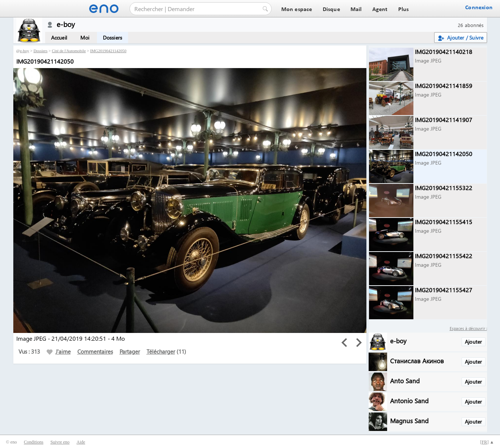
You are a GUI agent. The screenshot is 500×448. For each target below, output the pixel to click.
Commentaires (95, 351)
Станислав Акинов (417, 361)
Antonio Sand (409, 400)
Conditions (33, 442)
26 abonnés (471, 25)
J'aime (59, 351)
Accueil (59, 38)
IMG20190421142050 (108, 51)
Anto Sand (405, 380)
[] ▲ (487, 442)
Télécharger (161, 351)
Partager (130, 351)
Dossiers (113, 38)
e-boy (25, 51)
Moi (85, 38)
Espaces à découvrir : (468, 328)
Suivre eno (60, 442)
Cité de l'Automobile (69, 51)
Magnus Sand (409, 420)
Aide (81, 442)
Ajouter (473, 342)
